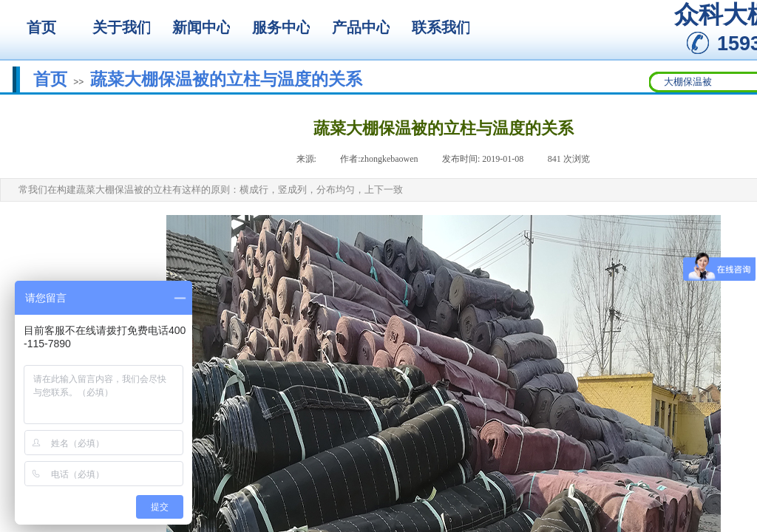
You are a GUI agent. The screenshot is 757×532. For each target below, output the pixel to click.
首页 (50, 79)
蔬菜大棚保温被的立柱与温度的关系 (226, 79)
